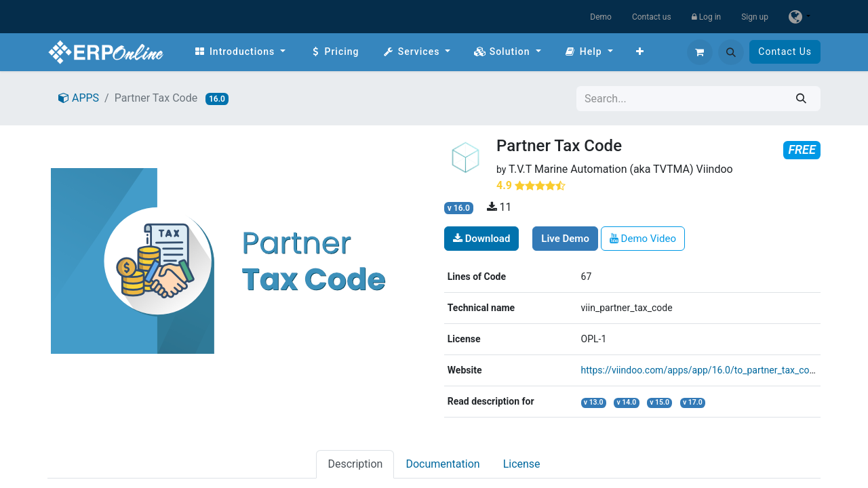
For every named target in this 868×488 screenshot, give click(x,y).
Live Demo (565, 239)
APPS (79, 98)
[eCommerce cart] (700, 52)
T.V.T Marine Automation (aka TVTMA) (601, 169)
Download (481, 239)
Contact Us (785, 52)
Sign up (755, 17)
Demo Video (643, 239)
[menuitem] (240, 52)
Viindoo (715, 169)
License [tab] (522, 464)
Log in (707, 17)
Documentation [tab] (442, 464)
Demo (601, 17)
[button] (731, 52)
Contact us (652, 17)
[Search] (801, 99)
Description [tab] (355, 464)
